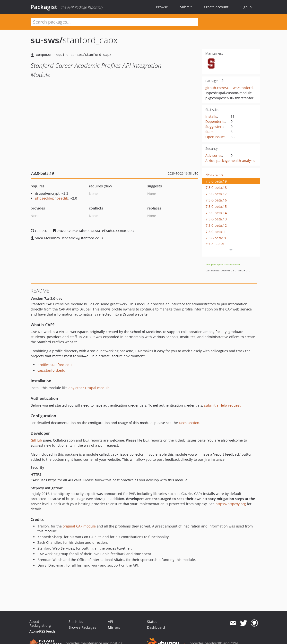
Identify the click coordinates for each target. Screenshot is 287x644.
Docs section (189, 423)
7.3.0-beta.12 (216, 225)
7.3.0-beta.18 (216, 188)
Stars (209, 132)
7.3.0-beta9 (215, 244)
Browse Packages (82, 627)
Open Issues (215, 137)
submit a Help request (222, 405)
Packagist (44, 7)
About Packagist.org (40, 623)
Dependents (215, 121)
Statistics (76, 622)
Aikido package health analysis (230, 161)
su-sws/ (47, 40)
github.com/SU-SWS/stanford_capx (234, 88)
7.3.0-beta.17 (216, 194)
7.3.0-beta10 (216, 238)
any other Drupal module (89, 388)
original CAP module (79, 526)
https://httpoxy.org (231, 504)
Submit (186, 7)
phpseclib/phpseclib (52, 198)
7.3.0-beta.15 (216, 206)
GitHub (36, 440)
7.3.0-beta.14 (216, 213)
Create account (216, 7)
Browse (162, 7)
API (110, 622)
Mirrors (114, 627)
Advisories (214, 155)
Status (152, 622)
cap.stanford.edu (51, 370)
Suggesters (214, 127)
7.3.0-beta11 (216, 232)
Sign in (246, 7)
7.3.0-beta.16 (216, 200)
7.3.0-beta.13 (216, 219)
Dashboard (156, 627)
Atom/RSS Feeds (43, 631)
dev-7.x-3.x (214, 175)
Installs (211, 116)
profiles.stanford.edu (55, 365)
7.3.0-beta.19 (216, 181)
